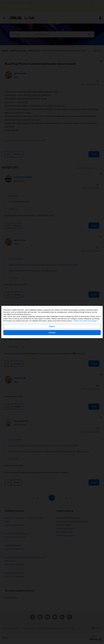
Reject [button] (52, 326)
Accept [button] (52, 333)
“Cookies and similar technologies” (85, 321)
